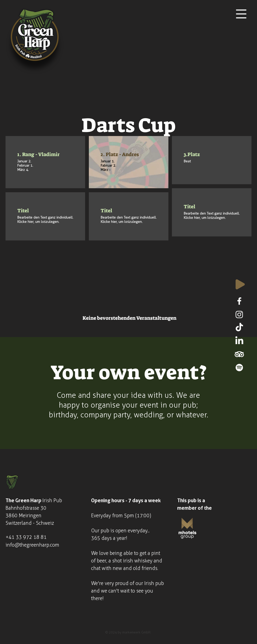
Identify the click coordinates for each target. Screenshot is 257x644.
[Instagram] (239, 314)
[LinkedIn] (239, 341)
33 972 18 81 (31, 537)
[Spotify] (239, 368)
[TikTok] (239, 328)
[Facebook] (239, 301)
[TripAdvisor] (239, 354)
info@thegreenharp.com (32, 545)
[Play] (240, 284)
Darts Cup (128, 125)
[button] (241, 14)
